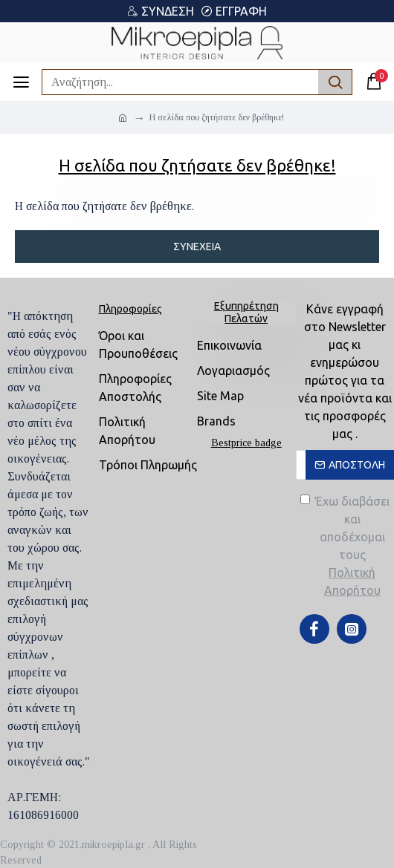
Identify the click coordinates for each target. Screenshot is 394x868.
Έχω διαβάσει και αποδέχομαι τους (347, 547)
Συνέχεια (197, 247)
